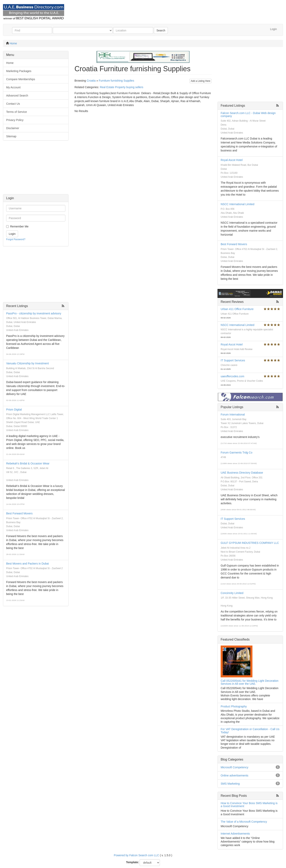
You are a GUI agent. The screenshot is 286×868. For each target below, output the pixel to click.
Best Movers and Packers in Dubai (28, 564)
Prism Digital (14, 410)
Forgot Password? (16, 239)
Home (13, 43)
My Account (13, 87)
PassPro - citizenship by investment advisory (34, 313)
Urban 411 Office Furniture (237, 309)
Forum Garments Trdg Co (237, 453)
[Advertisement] (36, 169)
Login (273, 29)
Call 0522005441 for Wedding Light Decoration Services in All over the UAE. (250, 682)
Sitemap (11, 136)
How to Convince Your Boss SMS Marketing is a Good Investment (249, 805)
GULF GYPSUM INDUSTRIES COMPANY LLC (250, 543)
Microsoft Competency (234, 767)
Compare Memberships (21, 79)
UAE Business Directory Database (242, 473)
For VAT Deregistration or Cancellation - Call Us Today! (250, 731)
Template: (133, 862)
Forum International (233, 414)
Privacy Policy (15, 120)
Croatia (91, 81)
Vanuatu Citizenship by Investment (28, 363)
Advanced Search (17, 96)
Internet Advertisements (235, 834)
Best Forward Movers (19, 513)
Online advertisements (234, 775)
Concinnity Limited (232, 593)
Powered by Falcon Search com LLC (136, 855)
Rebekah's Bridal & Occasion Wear (28, 463)
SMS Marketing (230, 784)
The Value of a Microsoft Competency (244, 822)
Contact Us (13, 104)
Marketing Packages (19, 71)
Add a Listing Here (200, 81)
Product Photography (234, 706)
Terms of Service (16, 112)
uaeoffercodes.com (232, 376)
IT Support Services (233, 360)
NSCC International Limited (238, 204)
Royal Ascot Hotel (232, 160)
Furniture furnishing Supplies (116, 81)
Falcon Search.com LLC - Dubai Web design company (248, 115)
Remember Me (19, 226)
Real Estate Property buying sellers (122, 87)
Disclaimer (13, 128)
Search (161, 30)
